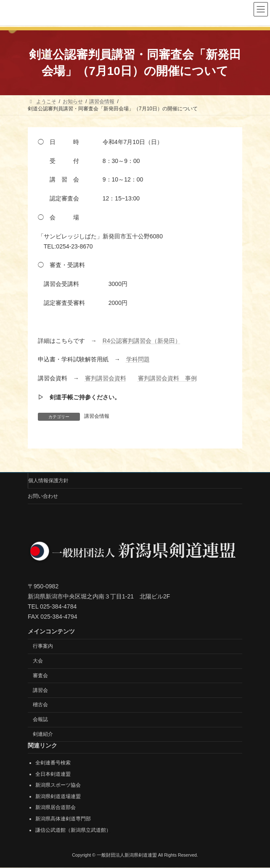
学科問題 (138, 359)
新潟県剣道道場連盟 (58, 796)
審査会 (40, 676)
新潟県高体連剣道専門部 (63, 819)
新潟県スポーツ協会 (58, 785)
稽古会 (40, 705)
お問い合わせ (43, 496)
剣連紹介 (43, 734)
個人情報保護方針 (48, 481)
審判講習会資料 (106, 378)
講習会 (40, 690)
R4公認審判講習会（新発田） (142, 341)
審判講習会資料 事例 (167, 378)
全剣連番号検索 (53, 763)
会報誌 (40, 720)
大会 (38, 661)
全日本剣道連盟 (53, 774)
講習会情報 (97, 416)
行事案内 (43, 646)
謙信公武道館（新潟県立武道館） (73, 830)
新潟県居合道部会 (56, 808)
